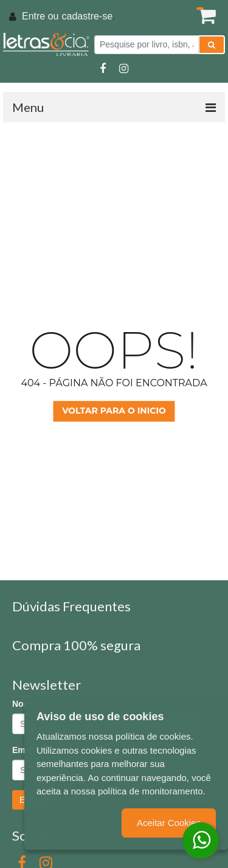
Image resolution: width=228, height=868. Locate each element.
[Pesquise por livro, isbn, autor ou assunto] (147, 45)
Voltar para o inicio (114, 411)
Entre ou (40, 16)
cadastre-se (87, 16)
